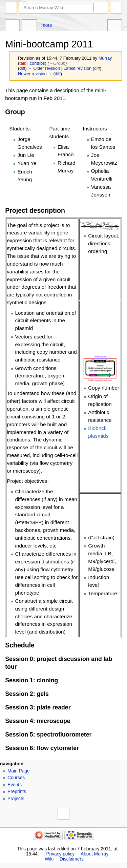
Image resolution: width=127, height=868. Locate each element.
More (47, 25)
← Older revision (44, 68)
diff (22, 68)
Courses (16, 778)
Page (12, 26)
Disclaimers (72, 859)
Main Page (19, 771)
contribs (37, 63)
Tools (115, 26)
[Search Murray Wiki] (58, 8)
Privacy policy (60, 854)
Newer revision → (35, 74)
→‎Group (57, 63)
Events (15, 785)
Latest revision (78, 68)
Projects (16, 799)
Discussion (29, 26)
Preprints (17, 792)
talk (23, 63)
